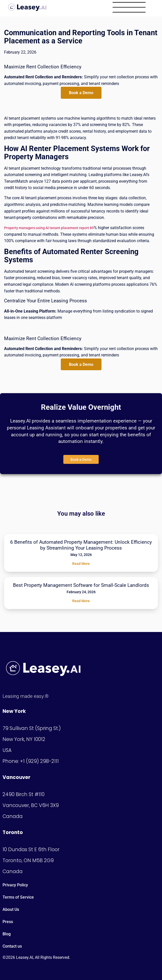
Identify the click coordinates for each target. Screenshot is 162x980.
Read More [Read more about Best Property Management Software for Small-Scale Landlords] (81, 601)
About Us (11, 909)
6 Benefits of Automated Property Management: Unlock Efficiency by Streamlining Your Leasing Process (81, 545)
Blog (7, 934)
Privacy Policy (15, 885)
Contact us (12, 946)
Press (8, 922)
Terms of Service (18, 897)
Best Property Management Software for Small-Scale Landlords (81, 585)
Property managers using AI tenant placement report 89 (49, 228)
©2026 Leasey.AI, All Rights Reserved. (36, 958)
